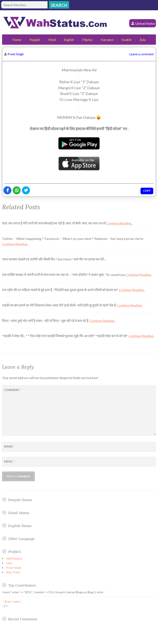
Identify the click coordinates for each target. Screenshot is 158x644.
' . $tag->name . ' (12, 601)
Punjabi (35, 40)
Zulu (143, 40)
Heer (9, 563)
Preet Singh (16, 54)
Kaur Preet (13, 572)
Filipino (87, 40)
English (69, 40)
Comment (13, 390)
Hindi (52, 40)
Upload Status (145, 23)
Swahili (127, 40)
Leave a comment (141, 54)
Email (10, 461)
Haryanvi (107, 40)
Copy (147, 191)
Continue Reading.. (119, 223)
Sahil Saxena (14, 558)
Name (9, 446)
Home (17, 40)
